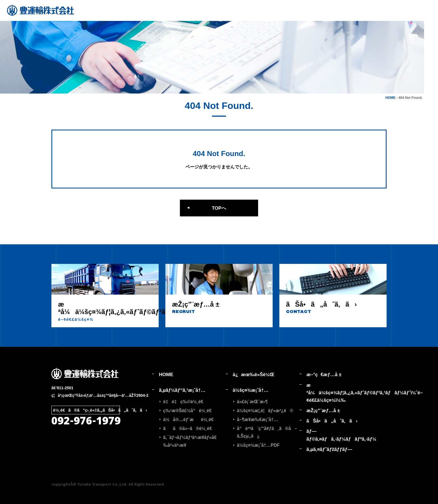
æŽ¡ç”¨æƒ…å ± (323, 411)
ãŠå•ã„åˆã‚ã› (332, 421)
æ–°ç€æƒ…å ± (324, 375)
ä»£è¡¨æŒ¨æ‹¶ (252, 402)
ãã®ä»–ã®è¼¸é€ (189, 428)
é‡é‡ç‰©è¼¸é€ (185, 402)
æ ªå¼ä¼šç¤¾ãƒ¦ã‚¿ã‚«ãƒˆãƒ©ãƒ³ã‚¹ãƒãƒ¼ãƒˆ (340, 393)
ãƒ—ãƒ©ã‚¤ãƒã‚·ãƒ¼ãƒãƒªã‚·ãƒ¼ (340, 435)
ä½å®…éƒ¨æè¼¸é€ (190, 420)
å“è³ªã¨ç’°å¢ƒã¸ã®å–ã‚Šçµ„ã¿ (267, 432)
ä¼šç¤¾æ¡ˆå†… (251, 390)
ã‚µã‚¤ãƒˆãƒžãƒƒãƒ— (329, 449)
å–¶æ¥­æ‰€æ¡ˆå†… (258, 420)
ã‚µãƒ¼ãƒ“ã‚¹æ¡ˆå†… (182, 390)
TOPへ (219, 208)
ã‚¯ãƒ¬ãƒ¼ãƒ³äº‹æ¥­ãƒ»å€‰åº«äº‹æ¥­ (190, 441)
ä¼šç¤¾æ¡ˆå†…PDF (258, 445)
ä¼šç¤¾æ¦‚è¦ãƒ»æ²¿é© (265, 411)
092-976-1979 (86, 422)
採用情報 (431, 25)
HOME (391, 98)
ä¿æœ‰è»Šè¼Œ (253, 375)
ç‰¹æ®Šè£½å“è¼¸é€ (189, 411)
